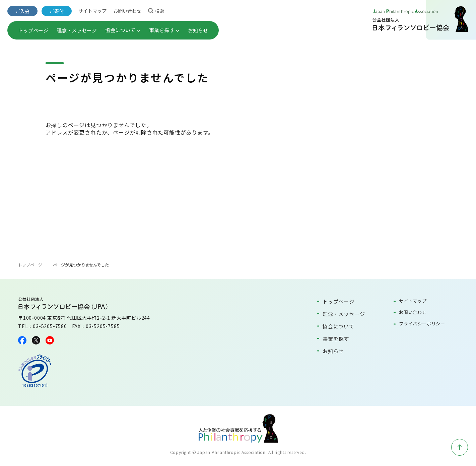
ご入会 (22, 11)
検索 (156, 10)
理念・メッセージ (77, 30)
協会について (123, 30)
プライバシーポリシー (422, 324)
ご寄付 (57, 11)
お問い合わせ (127, 11)
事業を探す (164, 30)
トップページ (33, 30)
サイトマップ (92, 11)
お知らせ (198, 30)
